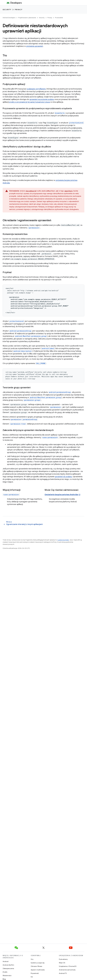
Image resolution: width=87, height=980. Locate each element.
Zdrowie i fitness (36, 966)
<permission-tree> (18, 424)
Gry (32, 959)
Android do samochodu (67, 970)
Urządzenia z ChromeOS (68, 966)
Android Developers (9, 18)
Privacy (19, 10)
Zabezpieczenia (8, 968)
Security (7, 10)
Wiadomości (7, 975)
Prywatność (35, 973)
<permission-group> (32, 400)
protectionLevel (17, 321)
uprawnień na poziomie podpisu (42, 99)
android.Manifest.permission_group (31, 336)
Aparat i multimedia (38, 970)
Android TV (63, 973)
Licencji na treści (63, 540)
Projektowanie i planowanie (27, 18)
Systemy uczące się (38, 963)
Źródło (5, 972)
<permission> (56, 407)
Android (6, 961)
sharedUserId (31, 191)
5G (32, 977)
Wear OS (62, 963)
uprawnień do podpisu (63, 477)
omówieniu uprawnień (35, 46)
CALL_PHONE (41, 363)
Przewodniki (59, 18)
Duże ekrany (63, 959)
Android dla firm (8, 965)
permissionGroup (30, 419)
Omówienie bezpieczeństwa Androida (61, 495)
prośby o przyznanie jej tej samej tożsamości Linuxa (30, 102)
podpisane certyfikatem (36, 89)
